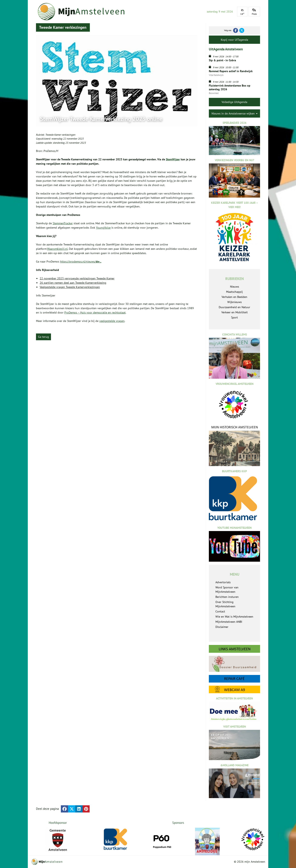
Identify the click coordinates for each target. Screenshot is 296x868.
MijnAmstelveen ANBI (229, 622)
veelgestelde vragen (112, 321)
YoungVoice (103, 228)
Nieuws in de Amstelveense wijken (235, 113)
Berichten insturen (227, 597)
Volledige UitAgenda (234, 102)
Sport (234, 317)
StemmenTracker (63, 223)
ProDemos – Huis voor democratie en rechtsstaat (95, 312)
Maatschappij (234, 292)
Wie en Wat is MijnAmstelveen (234, 617)
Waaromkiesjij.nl (57, 249)
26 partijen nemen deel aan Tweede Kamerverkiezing (73, 283)
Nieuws (235, 287)
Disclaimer (222, 627)
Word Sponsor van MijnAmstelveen (227, 590)
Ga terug (43, 337)
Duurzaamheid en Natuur (234, 307)
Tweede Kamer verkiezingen (60, 135)
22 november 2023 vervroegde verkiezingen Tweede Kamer (77, 278)
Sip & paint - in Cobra (222, 60)
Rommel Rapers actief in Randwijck (231, 71)
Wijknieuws (235, 302)
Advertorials (223, 582)
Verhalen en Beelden (234, 297)
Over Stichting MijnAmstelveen (225, 604)
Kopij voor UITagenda (234, 40)
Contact (220, 611)
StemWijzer (173, 159)
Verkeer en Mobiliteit (235, 312)
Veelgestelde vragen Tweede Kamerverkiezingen (70, 287)
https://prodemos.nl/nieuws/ (81, 262)
